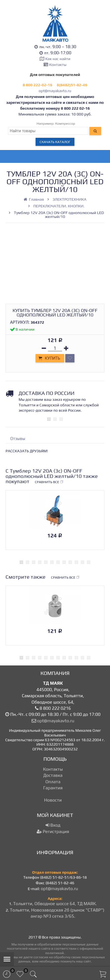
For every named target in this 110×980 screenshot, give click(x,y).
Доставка (53, 775)
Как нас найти (58, 59)
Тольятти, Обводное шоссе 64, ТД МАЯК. (55, 904)
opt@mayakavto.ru (55, 91)
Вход (53, 825)
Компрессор (65, 123)
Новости (53, 800)
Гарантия (53, 788)
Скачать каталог (55, 142)
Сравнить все (49, 482)
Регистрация (53, 832)
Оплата (53, 782)
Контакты (58, 65)
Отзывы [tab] (18, 439)
